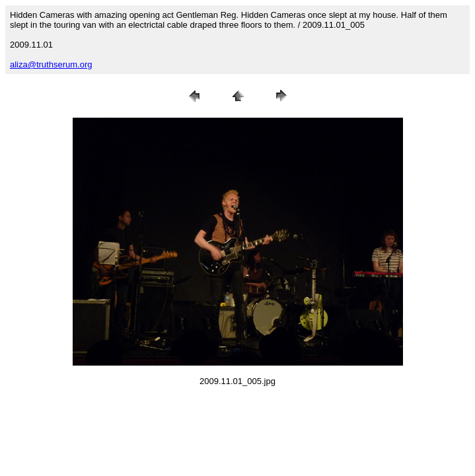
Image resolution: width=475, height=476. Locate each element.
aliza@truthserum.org (51, 64)
